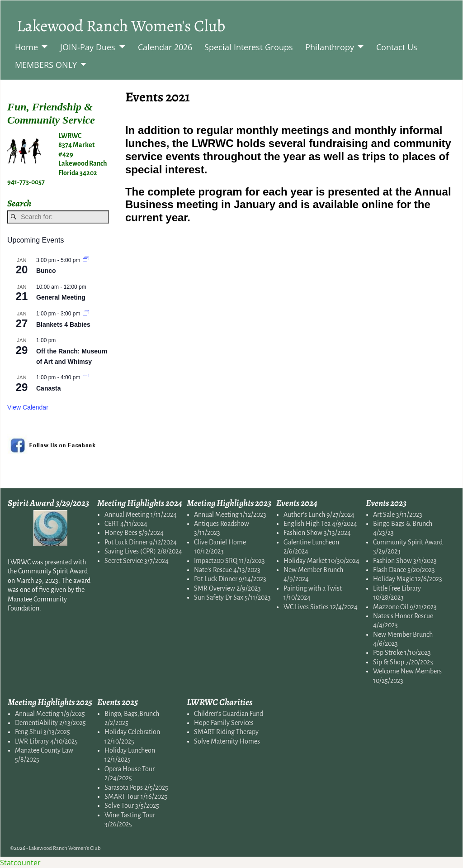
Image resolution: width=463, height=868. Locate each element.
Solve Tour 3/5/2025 (132, 806)
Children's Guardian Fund (229, 714)
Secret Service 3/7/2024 (137, 561)
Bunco (46, 271)
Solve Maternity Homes (227, 741)
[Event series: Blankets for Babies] (86, 314)
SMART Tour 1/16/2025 (136, 796)
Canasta (48, 388)
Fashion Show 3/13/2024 (317, 533)
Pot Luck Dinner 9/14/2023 (230, 579)
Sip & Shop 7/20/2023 (403, 662)
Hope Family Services (224, 723)
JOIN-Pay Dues (88, 47)
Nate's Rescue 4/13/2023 (227, 570)
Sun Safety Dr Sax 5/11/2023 (232, 597)
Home (26, 47)
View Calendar (28, 407)
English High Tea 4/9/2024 (320, 524)
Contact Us (397, 47)
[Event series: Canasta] (86, 377)
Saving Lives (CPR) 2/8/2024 (143, 551)
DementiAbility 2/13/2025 (50, 723)
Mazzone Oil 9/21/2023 (405, 607)
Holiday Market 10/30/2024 (321, 561)
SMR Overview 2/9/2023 (227, 588)
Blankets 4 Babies (63, 324)
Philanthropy (330, 47)
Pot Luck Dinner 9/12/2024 (141, 542)
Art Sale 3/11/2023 (398, 515)
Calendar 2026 (165, 47)
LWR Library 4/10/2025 (46, 741)
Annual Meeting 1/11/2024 (141, 515)
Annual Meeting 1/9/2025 (50, 714)
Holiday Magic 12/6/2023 (408, 579)
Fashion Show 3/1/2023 (405, 561)
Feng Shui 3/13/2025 (43, 732)
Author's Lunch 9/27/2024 (319, 515)
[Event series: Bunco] (86, 260)
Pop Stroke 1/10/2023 (402, 653)
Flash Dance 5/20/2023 (404, 570)
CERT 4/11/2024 (126, 524)
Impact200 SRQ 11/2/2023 (229, 561)
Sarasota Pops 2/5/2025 (136, 787)
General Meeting (61, 297)
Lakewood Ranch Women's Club (121, 26)
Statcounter (20, 863)
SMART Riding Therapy (226, 732)
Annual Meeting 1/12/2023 (230, 515)
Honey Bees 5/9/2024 (134, 533)
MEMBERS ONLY (46, 65)
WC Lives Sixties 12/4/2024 (321, 607)
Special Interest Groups (249, 47)
